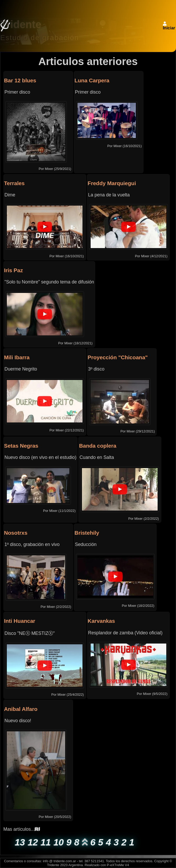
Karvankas (101, 621)
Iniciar (169, 28)
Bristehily (87, 533)
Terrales (14, 183)
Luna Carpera (92, 80)
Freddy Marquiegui (112, 183)
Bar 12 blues (20, 80)
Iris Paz (13, 270)
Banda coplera (98, 446)
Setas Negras (21, 446)
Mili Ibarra (17, 357)
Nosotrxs (16, 533)
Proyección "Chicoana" (118, 357)
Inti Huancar (20, 621)
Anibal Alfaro (21, 709)
